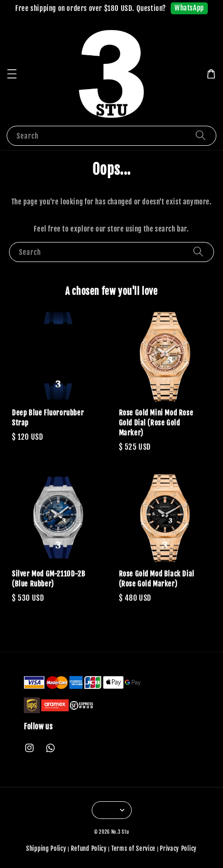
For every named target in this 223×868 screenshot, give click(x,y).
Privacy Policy (178, 848)
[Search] (201, 136)
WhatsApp (189, 8)
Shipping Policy (46, 848)
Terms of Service (133, 848)
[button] (12, 74)
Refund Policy (89, 848)
